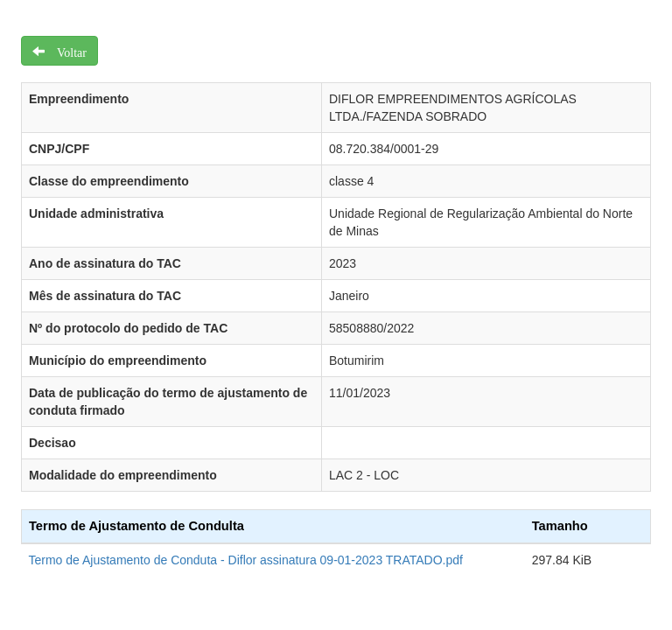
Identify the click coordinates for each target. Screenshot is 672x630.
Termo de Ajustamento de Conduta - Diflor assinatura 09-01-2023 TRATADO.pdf (246, 560)
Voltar (66, 51)
